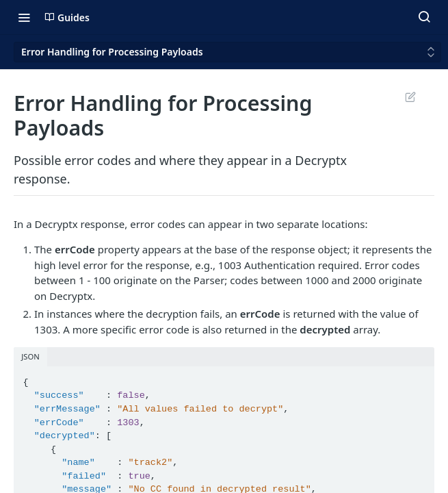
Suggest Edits (410, 97)
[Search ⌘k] (424, 17)
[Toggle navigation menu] (24, 17)
